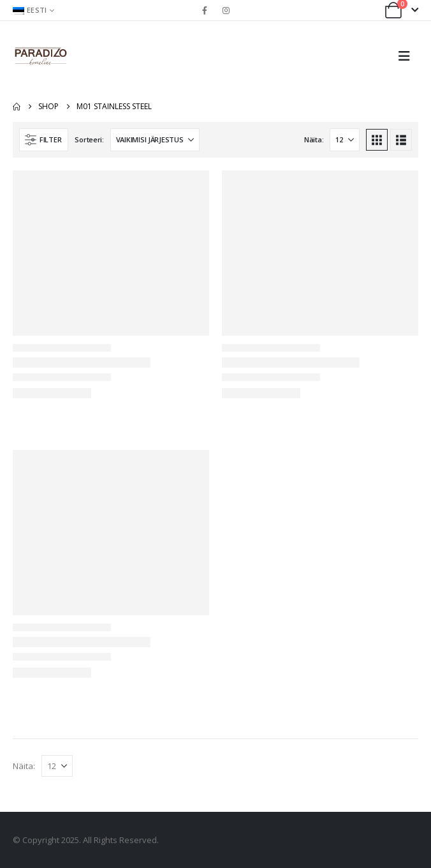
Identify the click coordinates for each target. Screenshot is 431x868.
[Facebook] (205, 10)
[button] (408, 56)
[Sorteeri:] (155, 140)
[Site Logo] (41, 56)
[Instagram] (226, 10)
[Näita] (345, 140)
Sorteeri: (89, 139)
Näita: (314, 139)
